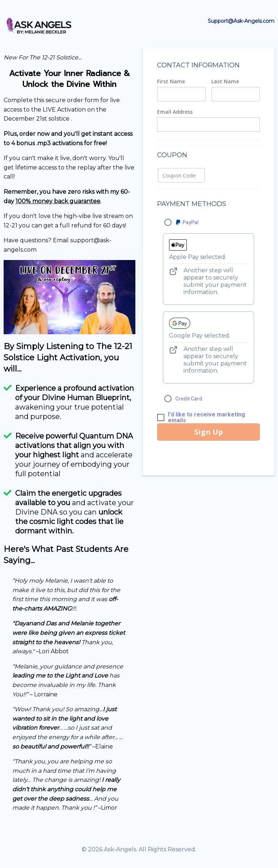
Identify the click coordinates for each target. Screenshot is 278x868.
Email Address (175, 112)
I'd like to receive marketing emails (207, 418)
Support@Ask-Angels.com (241, 21)
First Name (171, 81)
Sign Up (209, 432)
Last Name (225, 81)
